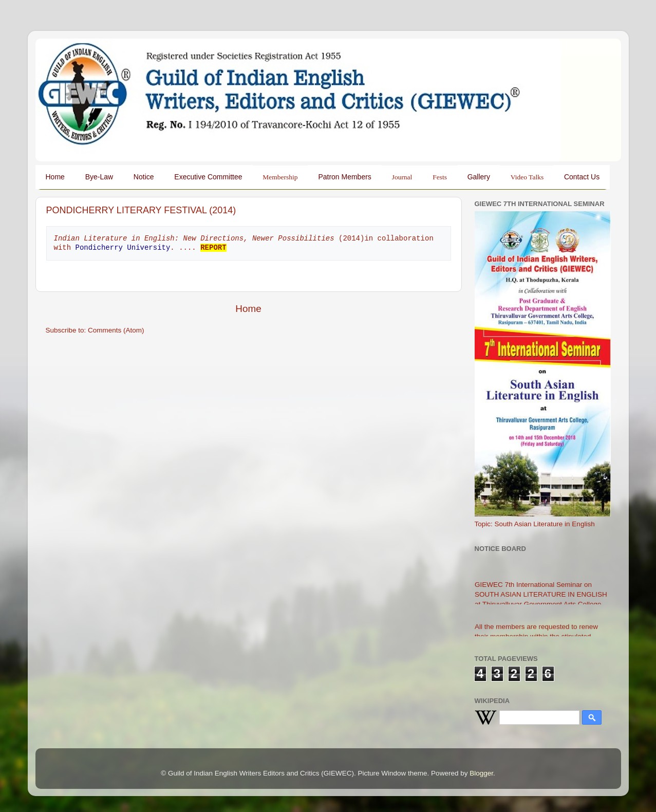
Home (55, 177)
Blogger (481, 773)
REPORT (213, 247)
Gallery (479, 177)
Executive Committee (208, 177)
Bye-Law (99, 177)
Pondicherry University (123, 247)
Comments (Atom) (116, 330)
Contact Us (582, 177)
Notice (144, 177)
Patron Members (344, 177)
